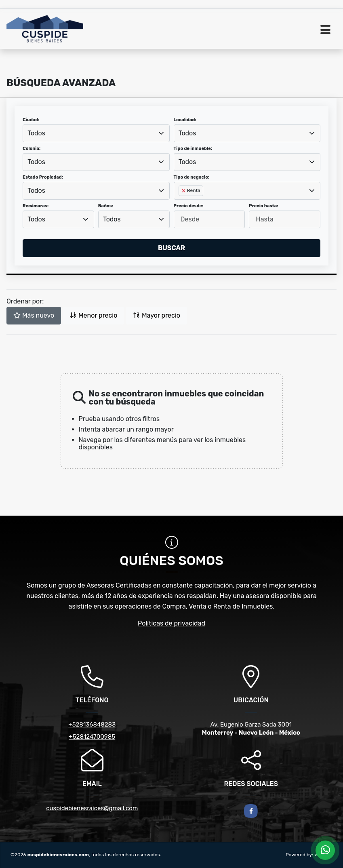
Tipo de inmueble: (193, 149)
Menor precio (93, 315)
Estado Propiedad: (43, 177)
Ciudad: (31, 120)
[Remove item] (184, 191)
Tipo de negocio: (192, 177)
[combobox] (96, 133)
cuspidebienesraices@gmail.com (92, 808)
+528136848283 (92, 725)
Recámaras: (36, 206)
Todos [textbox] (36, 133)
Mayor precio (157, 315)
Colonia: (32, 149)
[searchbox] (181, 204)
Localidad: (185, 120)
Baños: (106, 206)
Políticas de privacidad (171, 623)
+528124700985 (92, 737)
